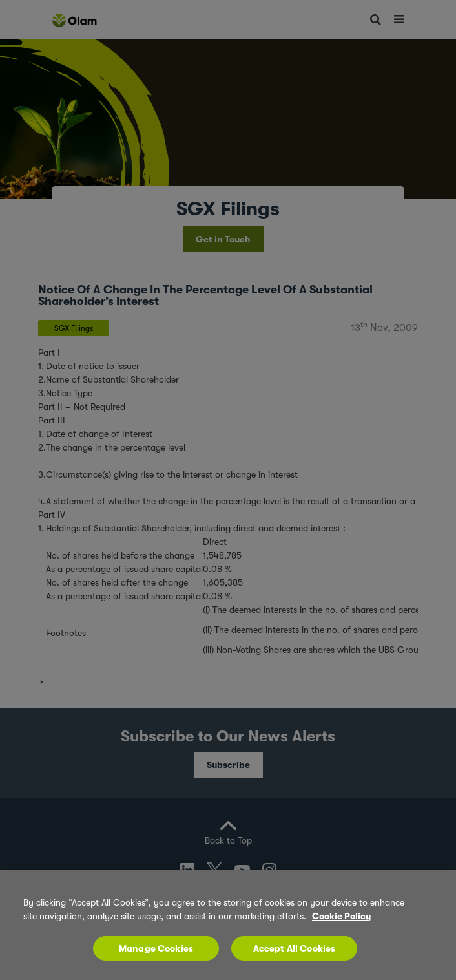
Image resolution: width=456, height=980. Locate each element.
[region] (228, 925)
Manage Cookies (156, 948)
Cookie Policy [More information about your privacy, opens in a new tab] (341, 916)
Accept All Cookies (295, 948)
